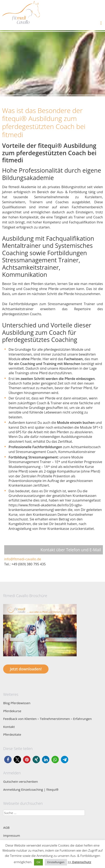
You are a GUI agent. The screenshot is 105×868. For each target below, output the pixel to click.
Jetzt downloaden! (26, 669)
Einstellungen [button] (56, 862)
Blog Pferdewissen (17, 703)
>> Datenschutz (79, 862)
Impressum (12, 835)
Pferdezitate (12, 734)
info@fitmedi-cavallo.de (23, 559)
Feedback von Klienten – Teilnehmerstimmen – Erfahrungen (47, 719)
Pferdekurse (12, 711)
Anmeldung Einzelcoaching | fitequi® (31, 789)
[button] (8, 760)
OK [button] (38, 862)
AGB (6, 827)
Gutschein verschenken (20, 781)
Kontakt (9, 727)
